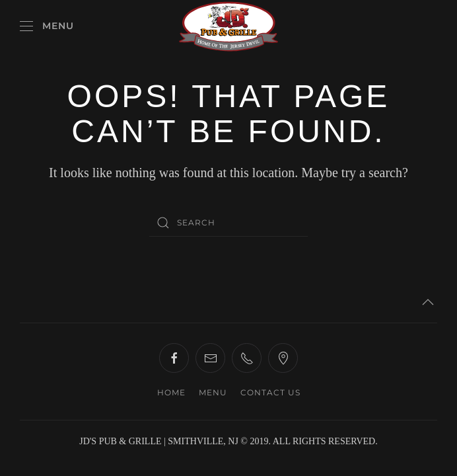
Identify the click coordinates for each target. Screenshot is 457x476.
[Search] (228, 223)
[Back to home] (228, 26)
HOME (171, 392)
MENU (213, 392)
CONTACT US (270, 392)
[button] (47, 26)
